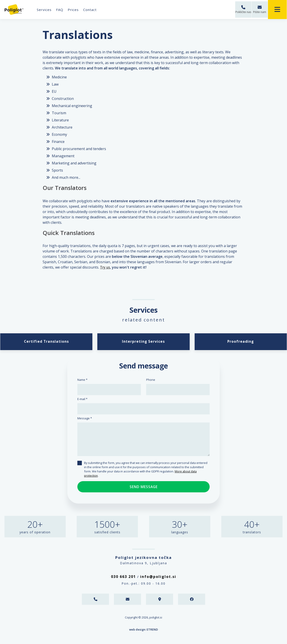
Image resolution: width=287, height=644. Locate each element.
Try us (105, 267)
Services (45, 10)
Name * (82, 380)
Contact (91, 10)
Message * (85, 419)
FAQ (61, 10)
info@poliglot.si (158, 577)
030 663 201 (123, 577)
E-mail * (82, 400)
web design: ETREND (143, 630)
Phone (151, 380)
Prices (74, 10)
